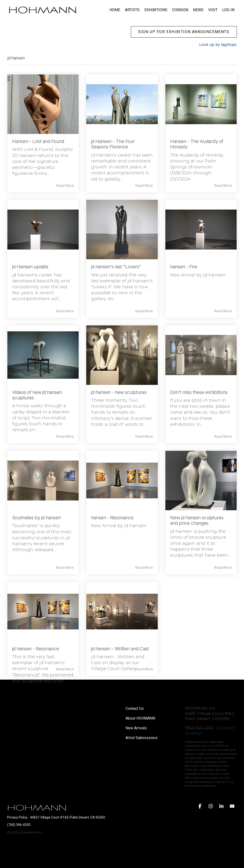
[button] (201, 807)
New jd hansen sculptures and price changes (197, 520)
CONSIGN (180, 10)
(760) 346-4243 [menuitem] (19, 825)
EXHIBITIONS (156, 10)
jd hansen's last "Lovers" (116, 267)
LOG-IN (228, 10)
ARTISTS (132, 10)
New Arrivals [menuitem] (136, 728)
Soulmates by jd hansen (36, 518)
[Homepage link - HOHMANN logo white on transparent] (37, 810)
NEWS (198, 10)
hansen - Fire (184, 267)
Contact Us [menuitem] (135, 709)
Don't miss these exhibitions (199, 392)
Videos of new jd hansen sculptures (37, 395)
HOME (115, 10)
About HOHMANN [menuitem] (140, 718)
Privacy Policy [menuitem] (17, 817)
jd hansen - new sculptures (119, 392)
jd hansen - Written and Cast (120, 649)
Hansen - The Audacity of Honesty (197, 144)
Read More (65, 186)
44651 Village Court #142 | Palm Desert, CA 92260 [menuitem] (68, 817)
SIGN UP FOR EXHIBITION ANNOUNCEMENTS (184, 32)
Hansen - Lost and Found (38, 141)
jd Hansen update (30, 267)
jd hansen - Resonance (36, 649)
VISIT (213, 10)
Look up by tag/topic (218, 44)
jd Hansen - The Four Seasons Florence (113, 144)
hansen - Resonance (112, 518)
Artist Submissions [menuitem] (142, 738)
